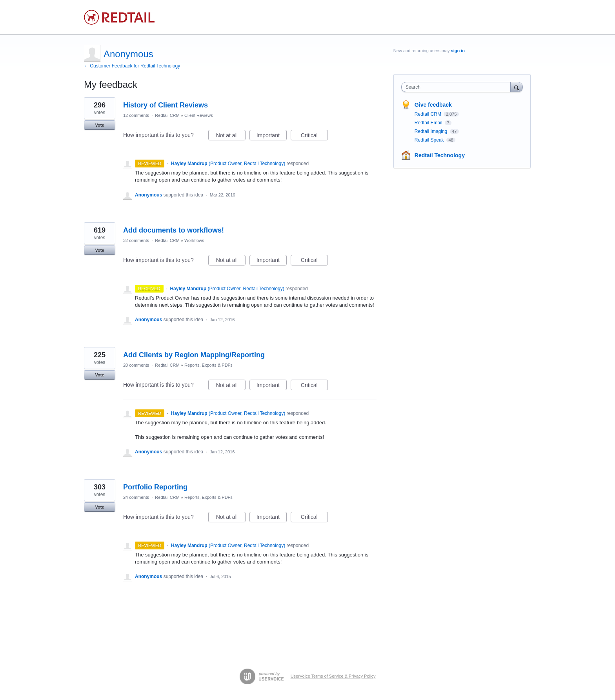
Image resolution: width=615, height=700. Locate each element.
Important (272, 136)
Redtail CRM (167, 115)
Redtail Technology (440, 155)
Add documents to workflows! (174, 230)
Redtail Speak (430, 140)
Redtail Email (429, 123)
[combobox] (458, 87)
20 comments (136, 365)
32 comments (136, 240)
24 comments (136, 497)
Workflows (194, 240)
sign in (458, 51)
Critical (314, 136)
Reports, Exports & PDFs (208, 365)
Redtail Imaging (432, 131)
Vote (99, 125)
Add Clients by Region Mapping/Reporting (194, 355)
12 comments (136, 115)
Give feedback (433, 105)
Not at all (231, 136)
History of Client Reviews (166, 105)
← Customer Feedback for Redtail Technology (132, 66)
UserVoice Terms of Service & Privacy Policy (333, 676)
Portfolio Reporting (155, 487)
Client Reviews (199, 115)
